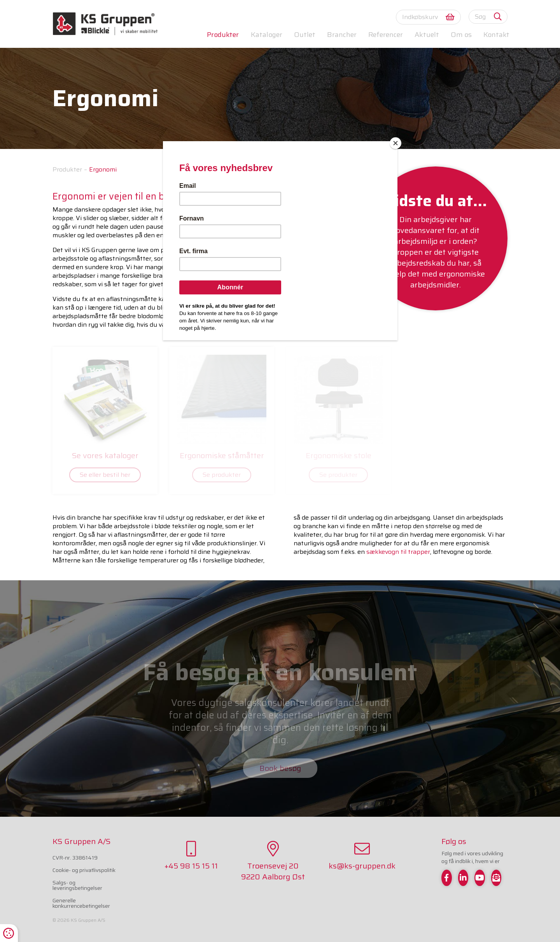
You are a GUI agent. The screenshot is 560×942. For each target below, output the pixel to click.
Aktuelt (427, 35)
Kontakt (496, 35)
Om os (461, 35)
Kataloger (267, 35)
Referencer (386, 35)
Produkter (223, 35)
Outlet (305, 35)
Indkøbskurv (428, 17)
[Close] (395, 143)
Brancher (342, 35)
